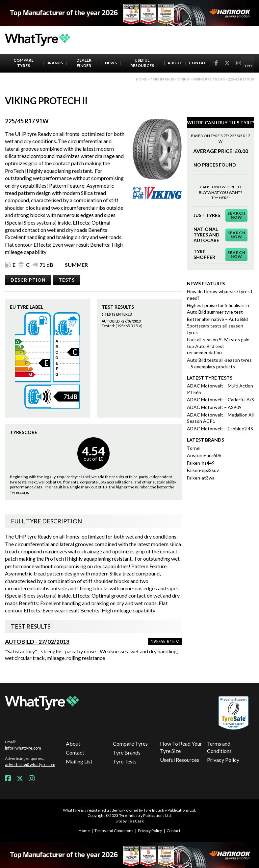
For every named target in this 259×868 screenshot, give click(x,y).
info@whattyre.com (23, 748)
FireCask (136, 821)
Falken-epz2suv (203, 470)
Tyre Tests (125, 761)
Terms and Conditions (219, 747)
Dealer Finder (84, 63)
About (175, 63)
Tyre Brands (127, 752)
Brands (55, 63)
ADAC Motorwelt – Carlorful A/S (220, 400)
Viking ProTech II (209, 79)
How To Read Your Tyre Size (181, 747)
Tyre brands (162, 79)
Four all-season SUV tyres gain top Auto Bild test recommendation (218, 346)
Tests (67, 280)
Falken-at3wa (201, 478)
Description (28, 280)
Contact (199, 63)
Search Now (236, 215)
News (111, 63)
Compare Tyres (24, 63)
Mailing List (79, 761)
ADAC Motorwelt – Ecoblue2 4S (220, 429)
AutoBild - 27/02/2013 (37, 642)
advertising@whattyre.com (30, 764)
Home (141, 79)
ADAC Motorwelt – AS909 (214, 407)
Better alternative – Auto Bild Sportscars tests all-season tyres (217, 325)
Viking (183, 79)
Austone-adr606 (204, 455)
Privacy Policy (223, 760)
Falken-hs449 (201, 463)
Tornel (194, 448)
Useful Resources (142, 63)
